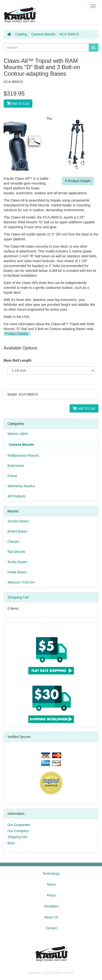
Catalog (21, 34)
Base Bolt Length (18, 360)
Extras (12, 476)
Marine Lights (18, 434)
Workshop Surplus (21, 486)
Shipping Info (17, 837)
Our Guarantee (19, 825)
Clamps (13, 542)
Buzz (11, 843)
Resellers (51, 906)
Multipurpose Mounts (23, 455)
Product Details (78, 181)
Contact (51, 928)
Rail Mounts (16, 552)
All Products (17, 496)
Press (51, 895)
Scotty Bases (17, 562)
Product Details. (17, 334)
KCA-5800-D (69, 34)
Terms (51, 884)
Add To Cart (18, 104)
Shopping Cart (18, 597)
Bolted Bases (18, 531)
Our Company (18, 831)
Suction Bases (18, 521)
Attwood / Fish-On (21, 582)
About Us (51, 917)
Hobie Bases (17, 572)
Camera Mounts (44, 34)
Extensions (16, 466)
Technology (51, 874)
